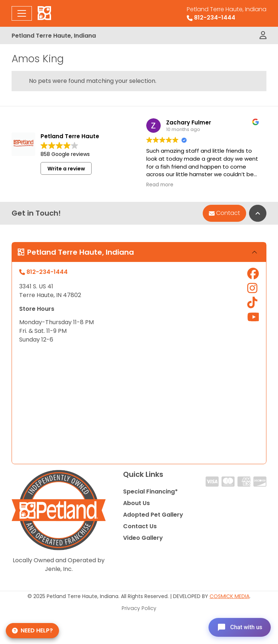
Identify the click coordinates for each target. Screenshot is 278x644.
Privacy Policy (139, 608)
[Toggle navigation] (22, 13)
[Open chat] (239, 627)
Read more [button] (160, 185)
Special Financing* (150, 492)
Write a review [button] (66, 169)
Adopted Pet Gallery (153, 515)
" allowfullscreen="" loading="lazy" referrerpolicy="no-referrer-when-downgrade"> (139, 404)
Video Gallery (143, 538)
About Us (136, 503)
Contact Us (140, 526)
